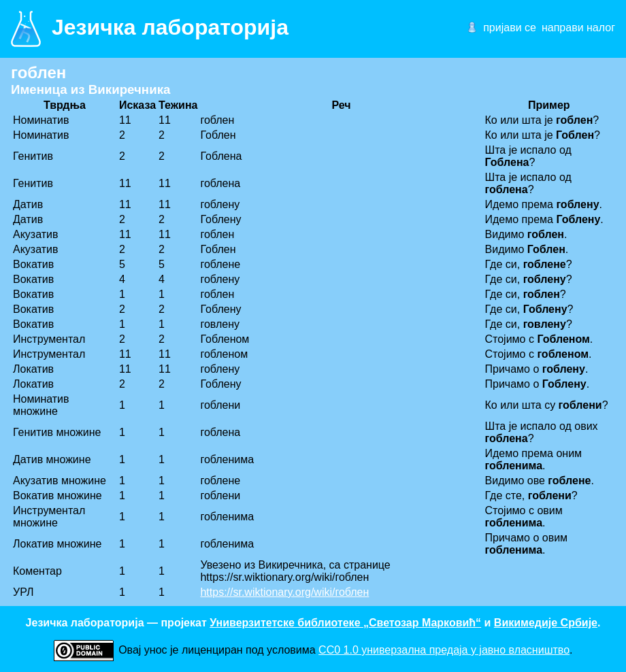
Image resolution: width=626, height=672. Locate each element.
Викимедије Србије (546, 623)
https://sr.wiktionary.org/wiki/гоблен (284, 592)
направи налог (578, 28)
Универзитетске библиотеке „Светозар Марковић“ (345, 623)
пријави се (510, 28)
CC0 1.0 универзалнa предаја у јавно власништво (444, 650)
